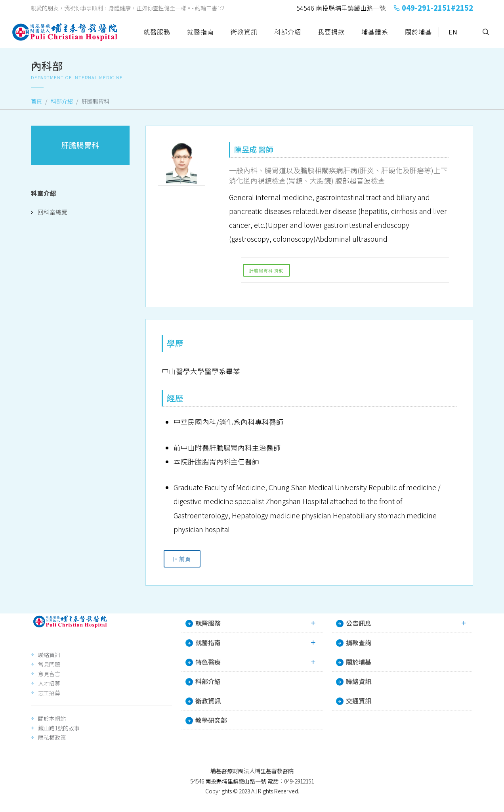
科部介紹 (62, 101)
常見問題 (49, 664)
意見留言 (49, 674)
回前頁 (182, 559)
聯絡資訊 (49, 655)
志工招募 (49, 693)
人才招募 (49, 683)
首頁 (36, 101)
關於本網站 (52, 718)
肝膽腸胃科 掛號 (266, 270)
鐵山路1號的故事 (59, 728)
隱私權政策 (52, 737)
